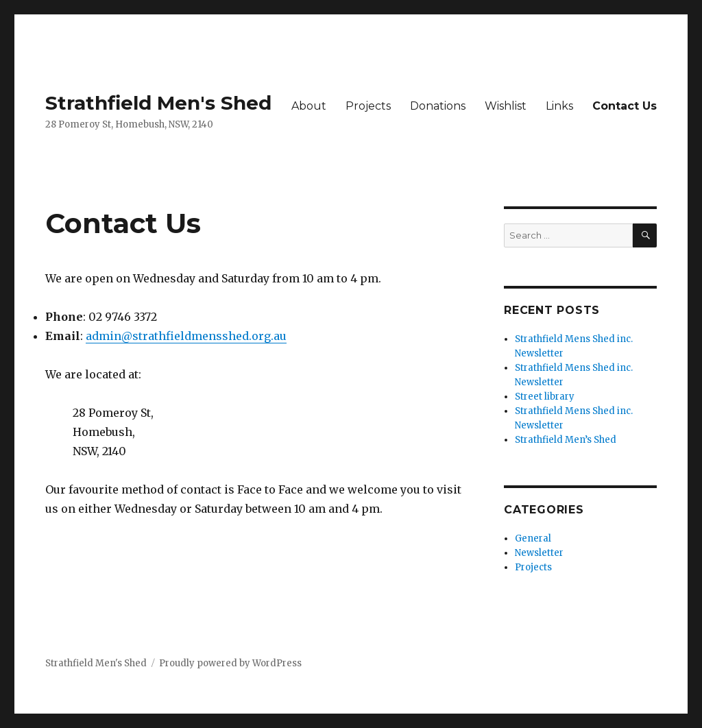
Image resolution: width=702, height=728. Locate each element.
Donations (438, 106)
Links (559, 106)
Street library (545, 397)
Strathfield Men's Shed (158, 103)
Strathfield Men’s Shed (566, 440)
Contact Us (625, 106)
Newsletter (539, 553)
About (309, 106)
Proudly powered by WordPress (230, 663)
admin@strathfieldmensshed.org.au (186, 336)
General (533, 538)
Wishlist (506, 106)
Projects (368, 106)
